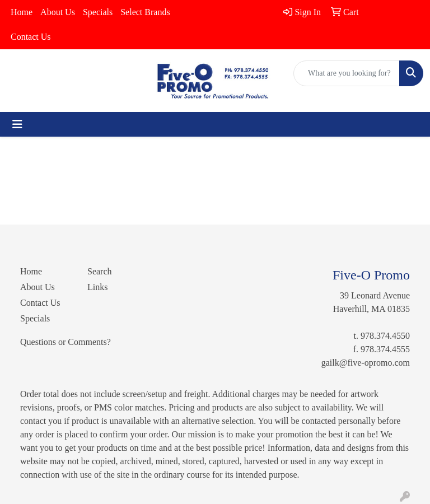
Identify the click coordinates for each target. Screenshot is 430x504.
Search (100, 271)
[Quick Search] (347, 73)
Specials (98, 12)
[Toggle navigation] (17, 124)
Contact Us (31, 37)
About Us (58, 12)
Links (97, 287)
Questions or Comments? (66, 342)
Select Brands (145, 12)
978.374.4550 (385, 336)
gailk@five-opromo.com (366, 363)
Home (22, 12)
